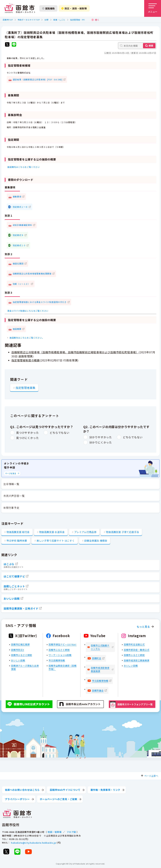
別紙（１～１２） (21, 284)
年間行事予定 (11, 508)
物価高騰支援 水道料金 (52, 532)
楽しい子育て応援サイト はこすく (56, 541)
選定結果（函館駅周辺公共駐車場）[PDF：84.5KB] (38, 79)
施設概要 (17, 329)
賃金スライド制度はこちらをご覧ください (28, 311)
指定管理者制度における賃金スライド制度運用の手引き (40, 302)
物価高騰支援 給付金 (18, 532)
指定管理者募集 (26, 387)
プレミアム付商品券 (85, 532)
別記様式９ (18, 235)
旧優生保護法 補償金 (96, 541)
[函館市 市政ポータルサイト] (20, 8)
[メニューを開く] (153, 8)
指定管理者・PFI (78, 20)
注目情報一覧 (11, 484)
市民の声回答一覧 (14, 496)
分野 (46, 20)
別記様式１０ (19, 245)
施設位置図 (18, 263)
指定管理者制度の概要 (26, 360)
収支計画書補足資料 (22, 225)
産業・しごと (59, 20)
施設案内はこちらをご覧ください (24, 167)
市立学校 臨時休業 (17, 541)
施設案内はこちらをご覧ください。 (27, 338)
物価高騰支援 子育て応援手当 (122, 532)
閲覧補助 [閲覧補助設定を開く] (48, 8)
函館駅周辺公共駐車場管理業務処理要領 (32, 274)
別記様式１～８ (20, 207)
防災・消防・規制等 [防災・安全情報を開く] (74, 8)
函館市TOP (8, 20)
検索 (151, 46)
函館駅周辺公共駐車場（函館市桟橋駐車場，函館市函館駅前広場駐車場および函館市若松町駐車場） (75, 352)
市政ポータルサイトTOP (29, 20)
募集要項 (17, 197)
